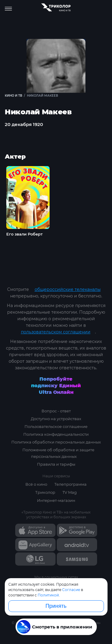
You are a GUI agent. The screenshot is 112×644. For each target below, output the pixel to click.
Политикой (48, 595)
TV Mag (70, 492)
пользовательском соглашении (56, 332)
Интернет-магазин (56, 500)
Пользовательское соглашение (56, 426)
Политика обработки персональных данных (56, 442)
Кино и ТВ (13, 96)
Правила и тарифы (56, 464)
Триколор (45, 492)
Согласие (71, 590)
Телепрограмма (70, 484)
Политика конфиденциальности (56, 434)
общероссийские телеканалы (68, 289)
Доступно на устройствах (56, 419)
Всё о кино (36, 484)
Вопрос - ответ (56, 411)
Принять (56, 606)
